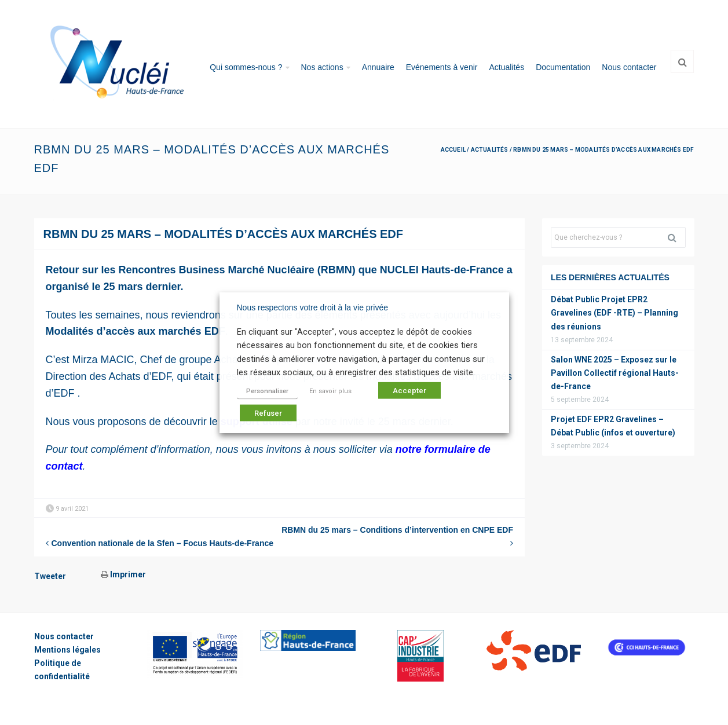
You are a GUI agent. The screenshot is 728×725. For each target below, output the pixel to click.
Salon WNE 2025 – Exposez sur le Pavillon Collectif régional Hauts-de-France (615, 373)
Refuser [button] (268, 413)
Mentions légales (67, 650)
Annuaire (378, 67)
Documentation (563, 67)
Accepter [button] (409, 390)
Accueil (453, 150)
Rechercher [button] (676, 237)
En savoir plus (330, 391)
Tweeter (50, 576)
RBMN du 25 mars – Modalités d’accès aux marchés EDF (224, 234)
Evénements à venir (442, 67)
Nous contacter (629, 67)
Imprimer (123, 574)
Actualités (506, 67)
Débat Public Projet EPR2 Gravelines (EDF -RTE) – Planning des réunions (614, 313)
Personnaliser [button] (267, 391)
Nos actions (322, 67)
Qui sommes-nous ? (246, 67)
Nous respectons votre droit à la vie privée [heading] (312, 307)
